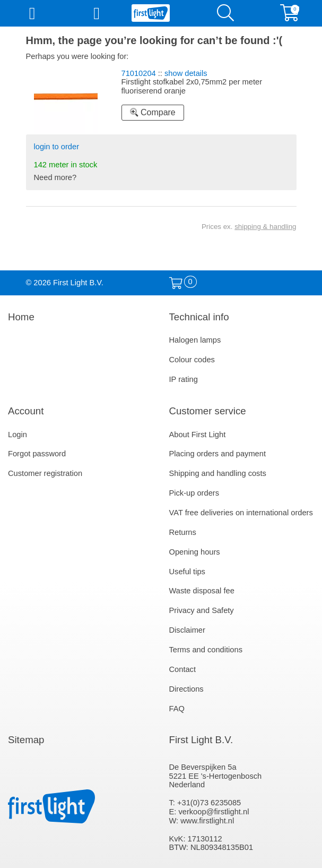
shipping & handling (265, 227)
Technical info (199, 317)
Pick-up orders (194, 493)
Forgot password (37, 454)
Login (18, 435)
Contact (183, 669)
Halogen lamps (195, 340)
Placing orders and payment (218, 454)
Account (26, 411)
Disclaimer (187, 630)
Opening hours (195, 552)
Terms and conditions (206, 650)
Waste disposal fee (202, 591)
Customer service (208, 411)
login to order (57, 147)
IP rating (184, 379)
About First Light (198, 435)
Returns (183, 532)
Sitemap (26, 740)
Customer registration (45, 473)
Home (21, 317)
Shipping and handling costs (218, 473)
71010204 (139, 73)
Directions (186, 689)
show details (186, 73)
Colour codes (192, 360)
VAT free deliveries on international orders (241, 513)
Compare (153, 112)
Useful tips (187, 572)
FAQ (177, 709)
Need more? (55, 177)
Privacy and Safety (202, 610)
